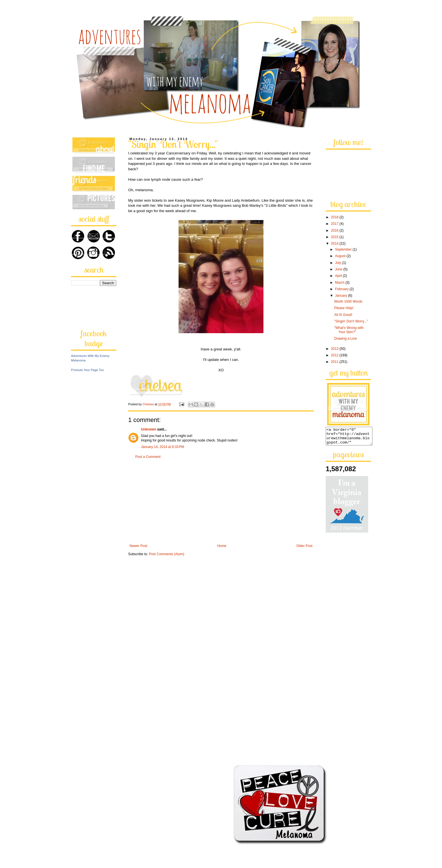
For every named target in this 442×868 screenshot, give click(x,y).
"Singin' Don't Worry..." (351, 321)
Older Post (304, 546)
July (339, 263)
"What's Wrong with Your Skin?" (349, 330)
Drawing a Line (346, 339)
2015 (335, 237)
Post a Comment (148, 457)
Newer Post (138, 546)
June (339, 269)
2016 (335, 231)
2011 (335, 362)
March (340, 283)
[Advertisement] (221, 501)
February (342, 289)
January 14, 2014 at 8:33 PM (162, 447)
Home (222, 546)
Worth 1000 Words (348, 301)
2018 (335, 217)
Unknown (149, 429)
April (339, 276)
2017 (335, 224)
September (344, 249)
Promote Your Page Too (87, 370)
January (342, 296)
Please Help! (344, 308)
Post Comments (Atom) (167, 554)
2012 (335, 355)
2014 (335, 244)
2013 (335, 349)
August (341, 256)
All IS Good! (343, 315)
